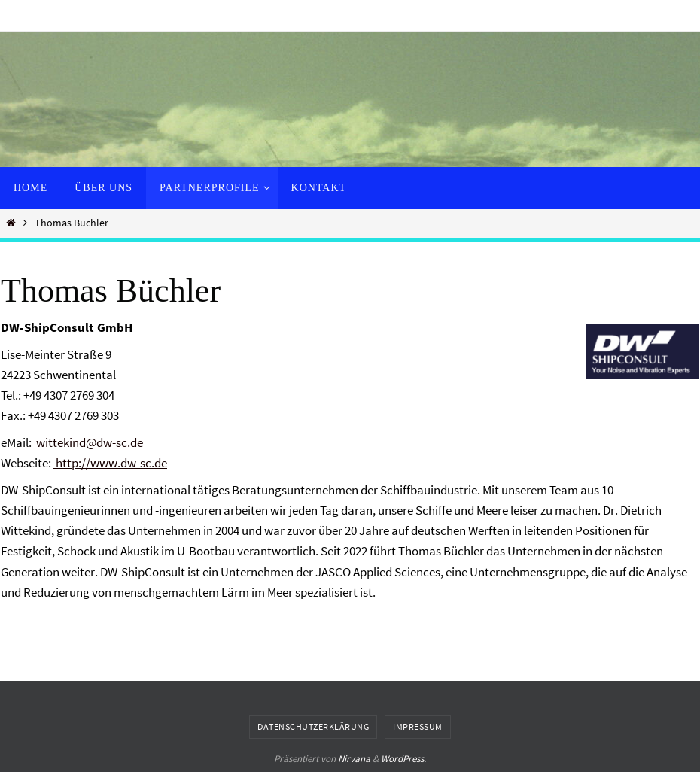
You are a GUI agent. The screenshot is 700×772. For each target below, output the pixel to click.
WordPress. (403, 759)
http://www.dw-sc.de (110, 463)
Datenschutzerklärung (313, 726)
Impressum (418, 726)
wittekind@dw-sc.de (88, 442)
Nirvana (354, 759)
